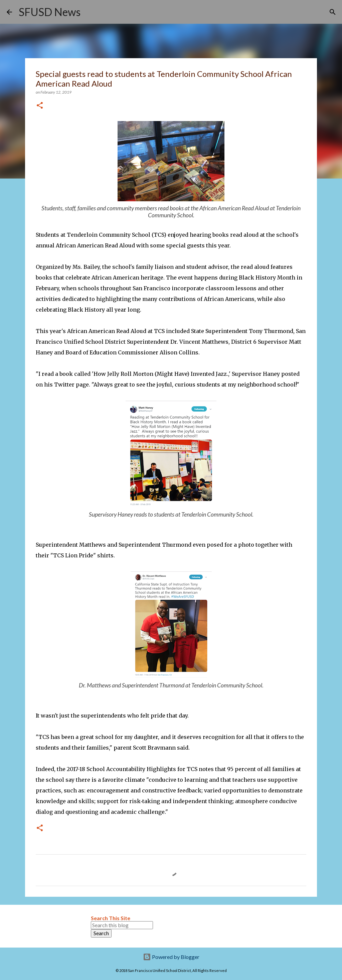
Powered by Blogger (171, 957)
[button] (40, 106)
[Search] (90, 12)
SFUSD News (50, 12)
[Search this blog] (122, 925)
